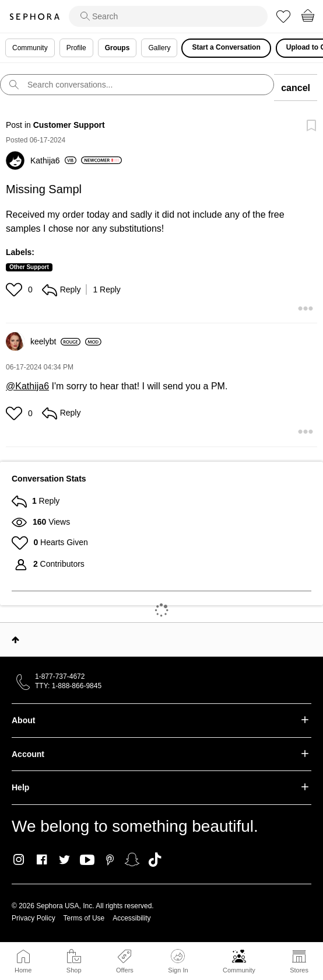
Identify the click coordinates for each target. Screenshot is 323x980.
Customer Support (69, 125)
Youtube (87, 860)
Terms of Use (84, 918)
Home (23, 970)
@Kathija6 (27, 386)
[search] (168, 16)
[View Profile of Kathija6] (53, 161)
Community (239, 970)
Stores (299, 970)
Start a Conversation (226, 47)
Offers (125, 970)
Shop (74, 970)
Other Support (29, 267)
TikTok (155, 860)
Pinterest (110, 860)
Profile (76, 48)
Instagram (19, 860)
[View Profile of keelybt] (55, 341)
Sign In (178, 961)
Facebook (42, 860)
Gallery (159, 48)
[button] (15, 290)
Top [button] (15, 640)
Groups (117, 48)
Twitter (64, 860)
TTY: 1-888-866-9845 (68, 686)
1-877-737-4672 (60, 676)
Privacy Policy (34, 918)
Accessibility (131, 918)
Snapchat (132, 860)
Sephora (34, 17)
